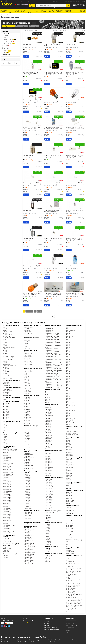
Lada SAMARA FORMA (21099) (73, 604)
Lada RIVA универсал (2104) (73, 601)
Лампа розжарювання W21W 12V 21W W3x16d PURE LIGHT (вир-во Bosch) (53, 73)
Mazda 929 (68, 446)
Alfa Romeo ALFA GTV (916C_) (52, 375)
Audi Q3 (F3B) (6, 364)
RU (5, 1)
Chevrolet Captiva (28, 357)
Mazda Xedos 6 (70, 454)
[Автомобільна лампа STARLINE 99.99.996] (33, 38)
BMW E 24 (68, 327)
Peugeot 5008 (27, 494)
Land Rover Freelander (71, 433)
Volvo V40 (47, 534)
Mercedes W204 (7, 507)
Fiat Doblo (47, 393)
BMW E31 (68, 338)
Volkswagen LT (28, 542)
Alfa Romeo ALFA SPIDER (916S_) (53, 386)
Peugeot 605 (27, 497)
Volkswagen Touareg (29, 559)
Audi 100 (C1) (6, 329)
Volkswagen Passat (29, 545)
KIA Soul (26, 446)
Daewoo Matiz (6, 392)
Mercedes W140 (7, 496)
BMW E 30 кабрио (70, 330)
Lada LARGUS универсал (72, 587)
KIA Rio (26, 441)
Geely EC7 (5, 399)
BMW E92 (68, 364)
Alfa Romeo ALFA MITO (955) (52, 377)
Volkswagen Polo (28, 551)
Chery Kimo (27, 342)
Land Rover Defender (71, 430)
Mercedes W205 (7, 508)
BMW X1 (68, 404)
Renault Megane (49, 499)
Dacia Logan (6, 384)
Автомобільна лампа (29, 45)
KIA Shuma (27, 444)
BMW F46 (68, 397)
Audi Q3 (5, 363)
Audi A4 (5, 346)
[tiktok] (7, 626)
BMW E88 (68, 360)
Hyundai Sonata (49, 442)
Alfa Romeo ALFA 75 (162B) (52, 352)
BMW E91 (68, 363)
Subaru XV (26, 520)
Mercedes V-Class (7, 491)
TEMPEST (5, 49)
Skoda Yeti (68, 503)
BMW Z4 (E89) (69, 421)
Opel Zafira (68, 480)
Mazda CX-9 (69, 453)
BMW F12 (68, 375)
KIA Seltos (26, 443)
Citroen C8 (26, 382)
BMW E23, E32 (69, 336)
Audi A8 (5, 353)
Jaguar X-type (48, 555)
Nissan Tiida (48, 474)
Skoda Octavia (69, 497)
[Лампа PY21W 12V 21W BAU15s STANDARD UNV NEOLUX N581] (33, 287)
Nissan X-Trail (48, 475)
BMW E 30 (68, 329)
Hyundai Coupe (48, 409)
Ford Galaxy (27, 411)
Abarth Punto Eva (28, 333)
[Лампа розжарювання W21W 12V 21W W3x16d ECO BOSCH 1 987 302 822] (33, 177)
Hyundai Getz (48, 417)
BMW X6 (68, 415)
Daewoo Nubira (7, 395)
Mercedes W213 (7, 514)
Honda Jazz (6, 413)
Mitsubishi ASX (27, 453)
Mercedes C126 (7, 453)
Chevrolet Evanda (28, 361)
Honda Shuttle (6, 417)
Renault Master (48, 498)
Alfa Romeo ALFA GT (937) (51, 372)
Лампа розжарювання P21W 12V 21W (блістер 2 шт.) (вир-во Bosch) (53, 128)
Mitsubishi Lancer (28, 464)
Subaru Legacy (28, 515)
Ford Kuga (26, 414)
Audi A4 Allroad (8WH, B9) (9, 347)
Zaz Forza (5, 556)
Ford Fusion (27, 410)
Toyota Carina (69, 525)
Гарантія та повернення (69, 1)
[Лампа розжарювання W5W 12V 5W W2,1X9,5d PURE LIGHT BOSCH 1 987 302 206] (33, 260)
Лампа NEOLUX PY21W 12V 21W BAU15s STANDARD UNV (32, 294)
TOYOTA (7, 51)
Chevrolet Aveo (28, 355)
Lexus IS (5, 439)
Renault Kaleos (48, 490)
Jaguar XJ (47, 560)
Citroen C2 (26, 375)
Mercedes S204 (7, 482)
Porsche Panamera (70, 553)
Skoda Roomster (70, 500)
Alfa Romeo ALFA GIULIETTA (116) (53, 369)
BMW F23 (68, 383)
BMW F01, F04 (69, 367)
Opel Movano (69, 474)
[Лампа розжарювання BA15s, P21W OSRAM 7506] (75, 94)
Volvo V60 (47, 537)
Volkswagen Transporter (30, 562)
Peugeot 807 (27, 502)
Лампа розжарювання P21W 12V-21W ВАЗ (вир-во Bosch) (74, 73)
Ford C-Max (27, 399)
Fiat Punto (47, 399)
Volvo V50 (47, 535)
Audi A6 (5, 350)
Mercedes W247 (7, 522)
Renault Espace (49, 484)
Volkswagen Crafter (29, 536)
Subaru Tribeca (28, 518)
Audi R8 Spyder (7, 375)
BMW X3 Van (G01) (70, 411)
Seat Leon (68, 487)
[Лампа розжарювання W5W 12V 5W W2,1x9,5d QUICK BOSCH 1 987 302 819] (75, 121)
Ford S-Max (27, 419)
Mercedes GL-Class (8, 468)
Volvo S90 (47, 532)
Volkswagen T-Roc (28, 556)
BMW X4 (68, 412)
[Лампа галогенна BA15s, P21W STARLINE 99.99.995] (54, 38)
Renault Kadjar (48, 488)
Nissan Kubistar (49, 455)
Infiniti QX (5, 431)
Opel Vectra (69, 477)
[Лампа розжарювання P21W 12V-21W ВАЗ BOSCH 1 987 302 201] (75, 66)
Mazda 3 (68, 440)
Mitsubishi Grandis (28, 461)
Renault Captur (48, 479)
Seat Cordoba (69, 484)
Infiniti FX (5, 424)
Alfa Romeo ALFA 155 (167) (52, 338)
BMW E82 (68, 356)
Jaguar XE (47, 557)
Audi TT (5, 377)
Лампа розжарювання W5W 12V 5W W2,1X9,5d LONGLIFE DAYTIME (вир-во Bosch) (74, 239)
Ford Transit (27, 423)
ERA (4, 38)
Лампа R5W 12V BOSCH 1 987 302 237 (53, 239)
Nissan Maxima (49, 458)
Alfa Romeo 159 (49, 330)
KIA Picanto (27, 438)
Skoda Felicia (69, 494)
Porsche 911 (69, 550)
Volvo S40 (47, 527)
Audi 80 (5, 333)
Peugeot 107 (27, 474)
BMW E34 (68, 339)
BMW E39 (68, 344)
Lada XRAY (68, 611)
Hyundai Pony (48, 439)
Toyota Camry (69, 524)
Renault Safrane (49, 501)
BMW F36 (68, 392)
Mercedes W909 (7, 533)
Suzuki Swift (48, 517)
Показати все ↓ (6, 55)
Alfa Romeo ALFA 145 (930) (52, 333)
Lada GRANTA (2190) (71, 567)
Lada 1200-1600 (70, 562)
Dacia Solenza (6, 385)
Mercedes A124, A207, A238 (10, 449)
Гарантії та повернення (71, 625)
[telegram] (9, 626)
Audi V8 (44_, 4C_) (7, 378)
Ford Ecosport (27, 403)
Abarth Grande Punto (29, 332)
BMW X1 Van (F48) (70, 406)
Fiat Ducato (48, 394)
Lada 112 (68, 560)
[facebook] (2, 626)
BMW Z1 (68, 417)
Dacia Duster (6, 382)
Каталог (68, 631)
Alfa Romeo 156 (49, 329)
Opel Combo (69, 463)
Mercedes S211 (7, 487)
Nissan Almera (48, 452)
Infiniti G (5, 426)
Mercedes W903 (7, 527)
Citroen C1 (26, 373)
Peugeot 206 (27, 479)
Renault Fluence (49, 485)
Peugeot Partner (28, 508)
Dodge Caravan (7, 549)
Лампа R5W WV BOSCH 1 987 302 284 (53, 156)
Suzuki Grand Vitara (50, 513)
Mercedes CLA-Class (8, 462)
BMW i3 (68, 401)
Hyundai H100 (48, 422)
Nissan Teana (48, 472)
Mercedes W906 (7, 530)
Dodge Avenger (7, 546)
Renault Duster (48, 482)
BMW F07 (68, 370)
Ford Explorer (27, 405)
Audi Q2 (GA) (6, 361)
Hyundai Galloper (49, 414)
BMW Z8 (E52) (69, 424)
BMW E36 (68, 341)
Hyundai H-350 (48, 420)
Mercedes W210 (7, 510)
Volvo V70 (47, 538)
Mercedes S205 (7, 483)
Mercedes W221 (7, 517)
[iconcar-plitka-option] (82, 31)
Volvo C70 (47, 526)
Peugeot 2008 (27, 477)
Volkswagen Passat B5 (30, 546)
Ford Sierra (27, 422)
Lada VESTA (69, 610)
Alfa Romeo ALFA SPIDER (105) (53, 383)
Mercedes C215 (7, 459)
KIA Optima (27, 437)
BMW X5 (68, 414)
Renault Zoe (48, 509)
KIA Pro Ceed (27, 440)
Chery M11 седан (28, 345)
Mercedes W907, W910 (9, 531)
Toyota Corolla (69, 528)
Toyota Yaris (69, 538)
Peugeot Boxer (28, 505)
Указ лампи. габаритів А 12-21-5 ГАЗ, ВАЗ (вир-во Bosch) (32, 128)
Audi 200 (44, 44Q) (7, 332)
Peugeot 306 (27, 485)
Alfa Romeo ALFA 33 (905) (51, 341)
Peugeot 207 (27, 480)
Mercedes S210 (7, 485)
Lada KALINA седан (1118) (72, 582)
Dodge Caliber (6, 547)
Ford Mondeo (27, 416)
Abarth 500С (27, 330)
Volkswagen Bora (28, 531)
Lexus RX (5, 444)
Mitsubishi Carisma (28, 455)
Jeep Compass (69, 542)
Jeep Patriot (69, 545)
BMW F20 (68, 378)
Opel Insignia (69, 469)
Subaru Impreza (28, 514)
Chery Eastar (27, 340)
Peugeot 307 (27, 487)
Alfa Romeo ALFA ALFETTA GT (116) (54, 364)
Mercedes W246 (7, 521)
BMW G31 (68, 400)
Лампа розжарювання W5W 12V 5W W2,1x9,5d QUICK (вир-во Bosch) (75, 128)
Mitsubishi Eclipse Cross (30, 458)
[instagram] (5, 626)
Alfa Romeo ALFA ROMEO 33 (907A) (54, 378)
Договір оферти (70, 627)
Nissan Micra (48, 460)
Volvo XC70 (48, 543)
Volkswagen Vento (28, 563)
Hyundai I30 (48, 426)
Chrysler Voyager (7, 542)
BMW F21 (68, 380)
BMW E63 (68, 350)
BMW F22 (68, 381)
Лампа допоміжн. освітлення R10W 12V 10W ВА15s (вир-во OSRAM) (53, 294)
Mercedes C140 (7, 454)
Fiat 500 (47, 391)
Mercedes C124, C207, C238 (10, 451)
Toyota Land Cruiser (71, 530)
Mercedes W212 (7, 513)
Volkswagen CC (28, 534)
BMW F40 (68, 394)
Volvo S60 (47, 529)
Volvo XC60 (48, 541)
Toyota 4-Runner (70, 517)
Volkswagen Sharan (29, 554)
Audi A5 (5, 349)
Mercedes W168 (7, 497)
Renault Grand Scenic (50, 487)
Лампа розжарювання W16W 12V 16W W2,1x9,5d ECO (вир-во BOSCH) (54, 183)
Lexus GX (5, 438)
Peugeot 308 (27, 488)
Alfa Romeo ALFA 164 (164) (52, 339)
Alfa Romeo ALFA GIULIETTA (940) (53, 370)
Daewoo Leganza (7, 391)
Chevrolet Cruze (28, 358)
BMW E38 (68, 343)
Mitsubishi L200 (28, 462)
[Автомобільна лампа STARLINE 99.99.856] (33, 232)
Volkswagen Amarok (29, 529)
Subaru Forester (28, 512)
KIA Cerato (27, 432)
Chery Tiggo (27, 348)
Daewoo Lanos (7, 389)
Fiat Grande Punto (49, 396)
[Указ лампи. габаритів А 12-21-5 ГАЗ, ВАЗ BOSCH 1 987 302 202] (33, 121)
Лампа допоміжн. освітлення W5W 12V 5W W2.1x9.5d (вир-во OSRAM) (75, 294)
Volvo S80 (47, 530)
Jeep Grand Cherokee (71, 543)
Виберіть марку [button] (9, 26)
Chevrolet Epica (28, 360)
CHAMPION (6, 36)
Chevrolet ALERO (28, 354)
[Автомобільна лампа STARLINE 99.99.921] (54, 260)
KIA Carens (27, 427)
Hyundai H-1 (48, 419)
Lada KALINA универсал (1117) (74, 584)
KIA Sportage (27, 448)
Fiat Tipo (47, 402)
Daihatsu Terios (49, 551)
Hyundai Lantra (48, 436)
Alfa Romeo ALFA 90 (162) (51, 353)
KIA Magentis (27, 435)
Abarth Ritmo (27, 335)
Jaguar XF (47, 559)
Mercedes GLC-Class (8, 471)
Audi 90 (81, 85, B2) (8, 336)
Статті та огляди (70, 629)
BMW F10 (68, 372)
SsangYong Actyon (70, 509)
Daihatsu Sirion (48, 550)
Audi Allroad (6, 355)
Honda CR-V (6, 406)
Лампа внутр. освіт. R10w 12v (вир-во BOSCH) (75, 211)
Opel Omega (69, 475)
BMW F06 (68, 369)
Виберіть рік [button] (34, 26)
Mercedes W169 (7, 499)
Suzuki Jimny (48, 514)
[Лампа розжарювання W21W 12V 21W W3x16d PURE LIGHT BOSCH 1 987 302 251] (54, 66)
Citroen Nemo (27, 392)
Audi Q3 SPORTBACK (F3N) (10, 366)
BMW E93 (68, 366)
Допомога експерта (21, 6)
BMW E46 (68, 346)
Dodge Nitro (6, 552)
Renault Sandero (49, 502)
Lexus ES (5, 435)
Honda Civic (6, 405)
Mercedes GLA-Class (8, 470)
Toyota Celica (69, 527)
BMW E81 (68, 355)
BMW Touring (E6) (70, 403)
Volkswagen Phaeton (29, 550)
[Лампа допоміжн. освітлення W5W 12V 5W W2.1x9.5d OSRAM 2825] (75, 287)
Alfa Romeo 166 (49, 332)
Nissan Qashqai (49, 470)
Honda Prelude (7, 416)
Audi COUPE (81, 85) (8, 358)
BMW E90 (68, 361)
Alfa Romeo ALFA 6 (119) (51, 350)
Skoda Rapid (69, 499)
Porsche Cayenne (70, 552)
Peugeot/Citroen (9, 43)
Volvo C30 (47, 524)
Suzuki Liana (48, 516)
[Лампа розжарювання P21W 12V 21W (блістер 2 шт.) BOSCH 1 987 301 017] (54, 121)
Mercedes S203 (7, 480)
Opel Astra (68, 461)
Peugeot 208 (27, 482)
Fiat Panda (47, 398)
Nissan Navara (48, 463)
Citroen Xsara (27, 393)
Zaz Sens (5, 557)
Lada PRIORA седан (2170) (72, 597)
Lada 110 (68, 557)
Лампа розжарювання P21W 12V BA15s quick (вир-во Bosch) (53, 211)
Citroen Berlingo (28, 370)
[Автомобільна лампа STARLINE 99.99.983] (75, 38)
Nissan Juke (48, 453)
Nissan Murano (48, 461)
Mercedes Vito (7, 493)
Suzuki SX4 (48, 519)
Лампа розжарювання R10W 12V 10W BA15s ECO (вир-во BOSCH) (74, 156)
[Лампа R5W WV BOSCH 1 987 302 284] (54, 149)
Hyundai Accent (49, 408)
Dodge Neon (6, 550)
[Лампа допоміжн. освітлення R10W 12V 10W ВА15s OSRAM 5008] (54, 287)
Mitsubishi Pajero (28, 467)
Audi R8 (5, 373)
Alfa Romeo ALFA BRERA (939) (52, 367)
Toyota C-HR (69, 522)
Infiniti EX (5, 423)
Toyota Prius (69, 533)
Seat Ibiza (68, 485)
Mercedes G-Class (7, 466)
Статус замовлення (71, 620)
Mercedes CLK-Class (8, 463)
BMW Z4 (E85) (69, 420)
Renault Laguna (49, 493)
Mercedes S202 (7, 479)
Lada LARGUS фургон (71, 588)
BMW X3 (68, 409)
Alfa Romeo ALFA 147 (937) (52, 336)
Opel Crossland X (70, 464)
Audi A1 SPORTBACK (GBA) (10, 341)
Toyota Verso (69, 536)
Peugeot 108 (27, 476)
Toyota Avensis (69, 521)
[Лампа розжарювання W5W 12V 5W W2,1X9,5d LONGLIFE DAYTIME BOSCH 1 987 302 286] (75, 232)
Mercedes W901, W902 (9, 525)
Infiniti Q (5, 429)
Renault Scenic (48, 504)
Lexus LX (5, 442)
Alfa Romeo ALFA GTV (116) (52, 373)
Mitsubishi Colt (27, 456)
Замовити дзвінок (27, 622)
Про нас (68, 632)
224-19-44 (20, 4)
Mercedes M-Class (8, 476)
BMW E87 (68, 358)
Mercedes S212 (7, 488)
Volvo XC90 (48, 544)
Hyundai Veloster (49, 448)
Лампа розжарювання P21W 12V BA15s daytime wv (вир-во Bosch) (32, 73)
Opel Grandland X (70, 467)
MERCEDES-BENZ (8, 41)
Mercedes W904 (7, 528)
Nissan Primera (49, 469)
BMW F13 (68, 377)
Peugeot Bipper (28, 504)
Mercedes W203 (7, 505)
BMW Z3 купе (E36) (71, 418)
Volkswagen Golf (28, 539)
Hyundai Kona (48, 434)
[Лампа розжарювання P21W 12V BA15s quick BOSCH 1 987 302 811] (54, 204)
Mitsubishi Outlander (29, 466)
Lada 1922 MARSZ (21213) (72, 563)
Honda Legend (6, 414)
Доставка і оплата (58, 1)
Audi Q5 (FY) (6, 369)
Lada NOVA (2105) (70, 593)
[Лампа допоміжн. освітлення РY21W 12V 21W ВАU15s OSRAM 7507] (54, 94)
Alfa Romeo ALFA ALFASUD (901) (53, 355)
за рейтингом (34, 31)
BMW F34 (68, 390)
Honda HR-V (6, 411)
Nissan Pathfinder (49, 466)
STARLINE (6, 47)
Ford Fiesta (27, 406)
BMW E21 (68, 335)
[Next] (40, 311)
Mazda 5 (68, 442)
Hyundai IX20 (48, 429)
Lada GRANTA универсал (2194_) (74, 574)
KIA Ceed (26, 431)
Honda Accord (6, 403)
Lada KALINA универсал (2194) (74, 585)
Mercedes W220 (7, 516)
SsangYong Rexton (70, 513)
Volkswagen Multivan (29, 543)
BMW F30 (68, 384)
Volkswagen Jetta (28, 540)
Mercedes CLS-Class (8, 465)
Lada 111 (68, 559)
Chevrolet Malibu (28, 364)
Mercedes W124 (7, 494)
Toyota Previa (69, 531)
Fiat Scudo (47, 401)
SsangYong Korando (71, 510)
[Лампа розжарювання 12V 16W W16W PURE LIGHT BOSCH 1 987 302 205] (75, 177)
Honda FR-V (6, 410)
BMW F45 (68, 395)
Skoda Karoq (69, 496)
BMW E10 (68, 332)
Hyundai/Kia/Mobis (9, 39)
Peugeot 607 (27, 499)
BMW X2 (68, 407)
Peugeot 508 (27, 496)
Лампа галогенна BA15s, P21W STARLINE (52, 45)
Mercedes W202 (7, 504)
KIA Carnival (27, 429)
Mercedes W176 (7, 500)
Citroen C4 (26, 378)
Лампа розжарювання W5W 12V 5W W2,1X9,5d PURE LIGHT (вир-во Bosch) (32, 266)
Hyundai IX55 (48, 432)
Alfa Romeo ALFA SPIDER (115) (53, 384)
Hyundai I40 (48, 428)
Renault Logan (48, 496)
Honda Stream (6, 419)
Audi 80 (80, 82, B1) (8, 335)
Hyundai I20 (48, 425)
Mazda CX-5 (69, 449)
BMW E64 (68, 352)
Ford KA (26, 413)
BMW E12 (68, 333)
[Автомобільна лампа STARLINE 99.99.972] (33, 149)
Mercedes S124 (7, 477)
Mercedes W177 (7, 502)
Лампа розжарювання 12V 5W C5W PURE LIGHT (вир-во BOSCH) (33, 101)
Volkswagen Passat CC (30, 548)
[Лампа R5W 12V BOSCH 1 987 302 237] (54, 232)
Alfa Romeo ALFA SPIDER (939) (53, 387)
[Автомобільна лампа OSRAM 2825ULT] (75, 260)
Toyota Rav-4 (69, 534)
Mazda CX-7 (69, 451)
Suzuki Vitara (48, 520)
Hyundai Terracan (49, 443)
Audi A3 (5, 344)
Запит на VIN (26, 624)
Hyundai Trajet (48, 445)
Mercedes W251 (7, 524)
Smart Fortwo (27, 524)
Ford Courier (27, 402)
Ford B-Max (27, 397)
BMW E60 (68, 347)
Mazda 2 (68, 439)
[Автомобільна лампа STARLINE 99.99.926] (33, 204)
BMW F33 (68, 389)
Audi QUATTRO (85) (8, 372)
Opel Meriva (69, 472)
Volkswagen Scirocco (29, 553)
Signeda (6, 45)
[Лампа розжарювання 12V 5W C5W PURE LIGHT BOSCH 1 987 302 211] (33, 94)
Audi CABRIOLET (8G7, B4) (9, 356)
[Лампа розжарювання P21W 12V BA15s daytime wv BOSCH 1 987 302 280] (33, 66)
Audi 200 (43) (6, 330)
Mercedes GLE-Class (8, 473)
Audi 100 (5, 327)
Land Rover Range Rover (72, 435)
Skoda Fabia (69, 492)
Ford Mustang (27, 417)
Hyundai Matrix (48, 437)
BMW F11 (68, 373)
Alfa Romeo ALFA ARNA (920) (52, 366)
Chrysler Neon (6, 540)
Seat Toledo (69, 488)
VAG (6, 53)
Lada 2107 (68, 565)
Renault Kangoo (49, 492)
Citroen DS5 (27, 387)
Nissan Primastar (49, 467)
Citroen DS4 (27, 385)
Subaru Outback (28, 517)
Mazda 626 (68, 445)
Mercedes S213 (7, 490)
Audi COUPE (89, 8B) (8, 360)
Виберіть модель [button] (22, 26)
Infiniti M (5, 427)
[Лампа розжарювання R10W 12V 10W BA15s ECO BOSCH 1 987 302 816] (75, 149)
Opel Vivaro (69, 478)
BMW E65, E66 (69, 353)
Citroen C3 (26, 376)
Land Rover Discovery (71, 432)
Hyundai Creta (48, 411)
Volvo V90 (47, 540)
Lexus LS (5, 441)
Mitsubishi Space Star (29, 469)
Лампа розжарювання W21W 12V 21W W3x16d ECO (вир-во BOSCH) (32, 183)
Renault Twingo (49, 507)
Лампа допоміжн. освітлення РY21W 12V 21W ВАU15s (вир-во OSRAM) (53, 101)
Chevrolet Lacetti (28, 363)
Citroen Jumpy (27, 390)
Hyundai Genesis (49, 415)
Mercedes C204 (7, 456)
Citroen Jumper (28, 389)
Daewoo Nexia (7, 394)
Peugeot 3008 (27, 483)
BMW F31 (68, 386)
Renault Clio (48, 481)
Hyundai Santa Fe (49, 440)
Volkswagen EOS (28, 537)
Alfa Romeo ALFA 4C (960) (51, 349)
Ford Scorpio (27, 420)
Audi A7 (5, 352)
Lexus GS (5, 436)
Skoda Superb (69, 502)
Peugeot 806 (27, 500)
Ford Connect (27, 400)
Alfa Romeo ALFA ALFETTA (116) (53, 363)
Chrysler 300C (6, 538)
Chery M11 (26, 343)
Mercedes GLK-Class (8, 474)
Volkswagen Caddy (29, 533)
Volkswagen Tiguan (29, 557)
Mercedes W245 (7, 519)
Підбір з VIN (32, 5)
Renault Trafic (48, 505)
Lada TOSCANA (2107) (71, 608)
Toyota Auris (69, 519)
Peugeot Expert (28, 507)
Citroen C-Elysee (28, 372)
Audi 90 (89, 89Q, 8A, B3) (9, 338)
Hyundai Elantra (49, 412)
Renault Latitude (49, 495)
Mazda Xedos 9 (70, 456)
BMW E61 (68, 349)
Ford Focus (27, 408)
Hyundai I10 (48, 423)
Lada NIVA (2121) (70, 590)
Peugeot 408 (27, 493)
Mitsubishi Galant (28, 459)
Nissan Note (48, 464)
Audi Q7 (5, 370)
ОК (16, 63)
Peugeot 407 (27, 491)
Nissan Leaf (48, 457)
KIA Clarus (26, 434)
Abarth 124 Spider (28, 327)
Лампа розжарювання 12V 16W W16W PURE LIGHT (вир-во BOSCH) (75, 183)
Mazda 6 (68, 443)
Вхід (83, 1)
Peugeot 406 (27, 490)
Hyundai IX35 (48, 431)
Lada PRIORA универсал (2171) (74, 599)
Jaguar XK (47, 562)
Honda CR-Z (6, 408)
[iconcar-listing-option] (84, 31)
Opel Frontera (69, 466)
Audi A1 (5, 339)
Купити (26, 56)
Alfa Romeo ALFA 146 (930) (52, 335)
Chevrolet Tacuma (28, 366)
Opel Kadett (69, 470)
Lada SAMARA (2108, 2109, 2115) (74, 602)
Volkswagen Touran (29, 560)
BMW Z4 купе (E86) (71, 423)
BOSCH (6, 34)
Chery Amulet (27, 339)
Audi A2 (5, 343)
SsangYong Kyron (70, 512)
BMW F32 (68, 387)
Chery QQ (26, 347)
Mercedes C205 (7, 457)
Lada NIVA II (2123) (71, 591)
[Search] (68, 5)
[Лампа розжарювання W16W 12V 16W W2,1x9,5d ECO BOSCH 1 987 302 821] (54, 177)
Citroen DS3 (27, 384)
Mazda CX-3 (69, 448)
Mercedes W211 (7, 511)
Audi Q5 (5, 367)
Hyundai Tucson (49, 446)
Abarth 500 (27, 329)
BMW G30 (68, 398)
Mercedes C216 (7, 460)
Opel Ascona (69, 460)
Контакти (78, 1)
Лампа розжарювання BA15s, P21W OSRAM (73, 101)
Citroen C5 (26, 379)
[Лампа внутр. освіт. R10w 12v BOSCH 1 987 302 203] (75, 204)
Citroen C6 (26, 381)
